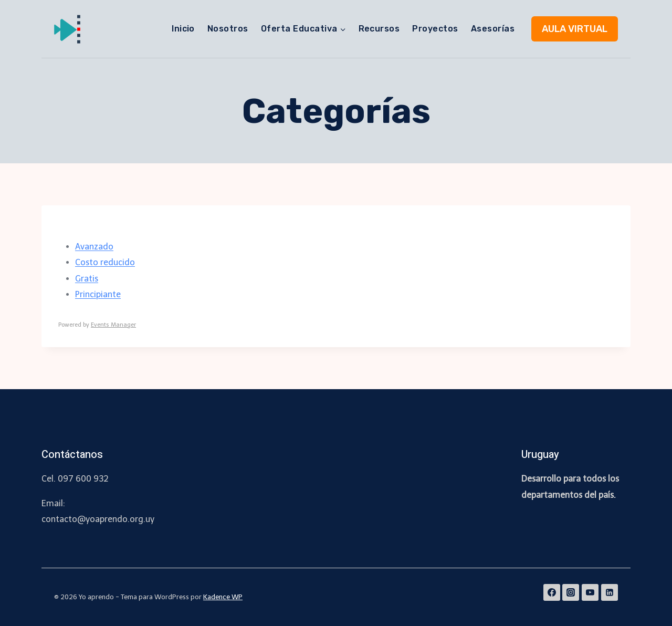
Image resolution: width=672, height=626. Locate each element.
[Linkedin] (610, 592)
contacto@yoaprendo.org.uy (98, 519)
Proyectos (435, 29)
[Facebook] (552, 592)
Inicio (183, 29)
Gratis (87, 279)
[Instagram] (571, 592)
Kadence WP (223, 597)
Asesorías (493, 29)
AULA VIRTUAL (575, 29)
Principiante (98, 294)
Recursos (379, 29)
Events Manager (113, 325)
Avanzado (94, 247)
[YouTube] (590, 592)
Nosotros (228, 29)
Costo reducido (105, 262)
